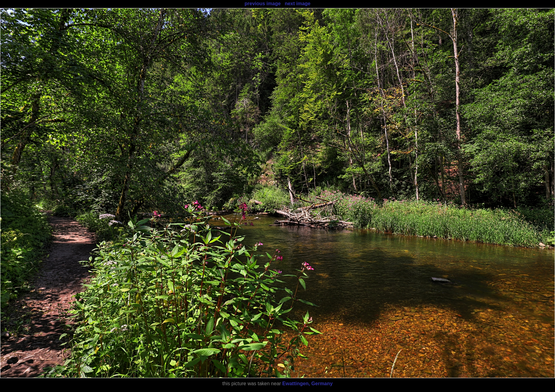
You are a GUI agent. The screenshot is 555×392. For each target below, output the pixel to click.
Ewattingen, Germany (308, 384)
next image (298, 4)
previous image (263, 4)
